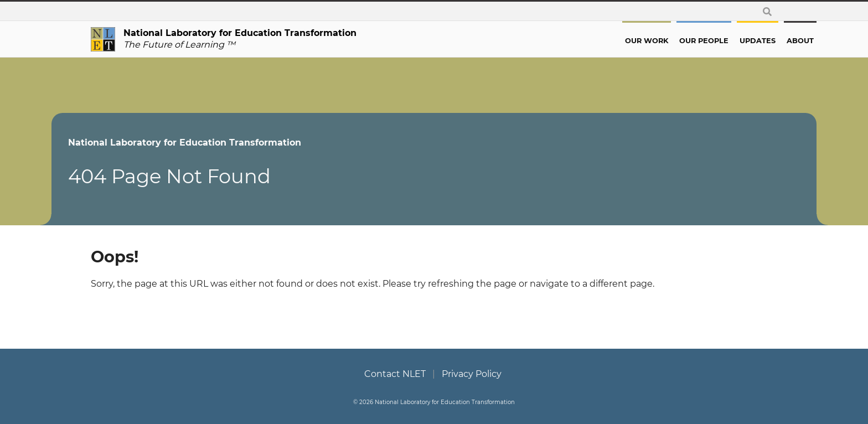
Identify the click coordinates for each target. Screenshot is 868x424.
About (761, 41)
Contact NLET (395, 374)
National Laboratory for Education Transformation (224, 143)
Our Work (607, 41)
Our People (665, 41)
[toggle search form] (767, 11)
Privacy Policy (472, 374)
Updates (718, 41)
